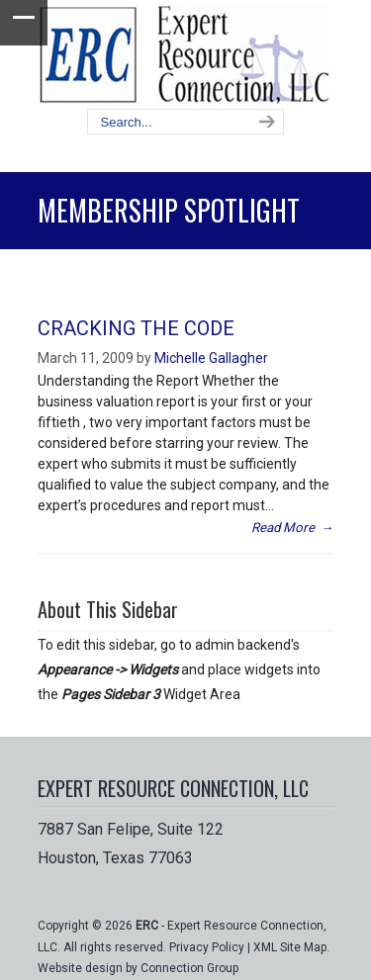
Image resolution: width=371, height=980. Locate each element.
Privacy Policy (207, 947)
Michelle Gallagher (211, 358)
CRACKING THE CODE (136, 328)
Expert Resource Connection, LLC (186, 55)
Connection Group (189, 968)
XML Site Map (290, 947)
